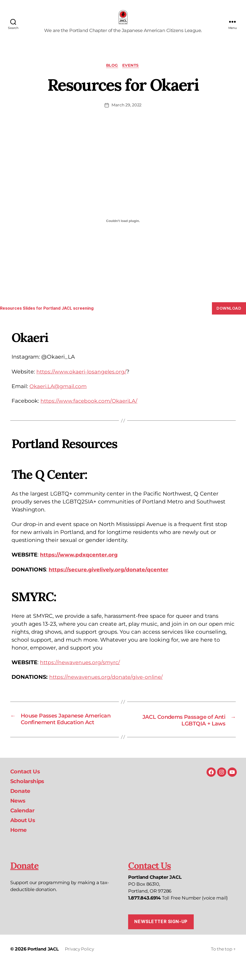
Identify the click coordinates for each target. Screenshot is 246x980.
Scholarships (30, 797)
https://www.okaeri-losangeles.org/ (83, 380)
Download (229, 316)
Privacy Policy (83, 965)
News (19, 817)
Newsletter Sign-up (161, 938)
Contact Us (27, 787)
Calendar (24, 826)
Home (19, 846)
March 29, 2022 (126, 113)
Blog (112, 74)
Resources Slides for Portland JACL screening (51, 317)
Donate (22, 807)
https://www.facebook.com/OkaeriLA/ (90, 409)
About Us (24, 836)
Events (132, 74)
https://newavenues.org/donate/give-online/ (108, 685)
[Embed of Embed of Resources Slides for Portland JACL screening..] (123, 229)
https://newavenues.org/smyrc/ (81, 671)
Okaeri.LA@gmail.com (59, 395)
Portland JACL (44, 965)
